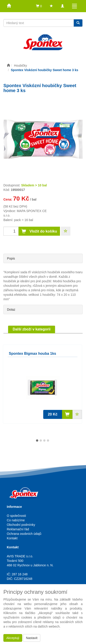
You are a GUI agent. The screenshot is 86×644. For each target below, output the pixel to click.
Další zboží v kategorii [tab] (32, 329)
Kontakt (12, 538)
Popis (11, 258)
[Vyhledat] (78, 23)
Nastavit (32, 638)
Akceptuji (13, 638)
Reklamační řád (18, 529)
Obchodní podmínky (21, 525)
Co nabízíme (16, 520)
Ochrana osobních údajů (24, 534)
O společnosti (16, 516)
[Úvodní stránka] (8, 66)
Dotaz (11, 310)
